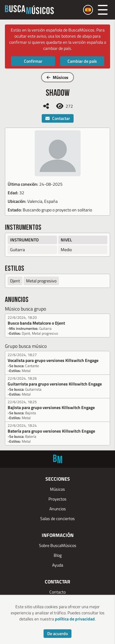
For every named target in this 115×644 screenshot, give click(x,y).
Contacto (57, 592)
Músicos (57, 77)
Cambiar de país (82, 61)
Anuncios (58, 509)
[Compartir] (46, 106)
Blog (58, 555)
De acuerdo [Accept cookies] (57, 633)
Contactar (58, 118)
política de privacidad (75, 619)
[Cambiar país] (88, 10)
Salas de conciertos (57, 518)
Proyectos (57, 499)
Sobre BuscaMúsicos (58, 545)
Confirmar (33, 61)
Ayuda (58, 565)
